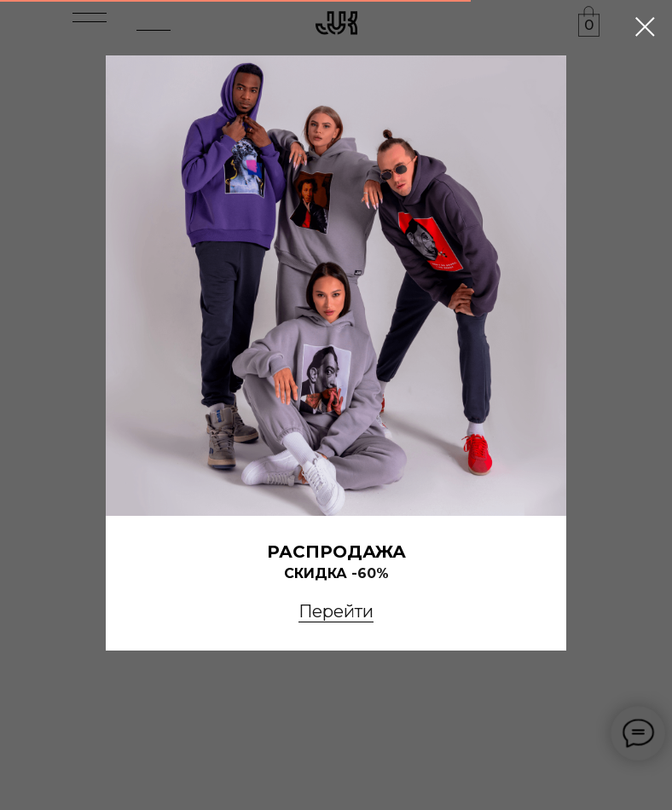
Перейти (336, 611)
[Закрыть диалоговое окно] (645, 27)
